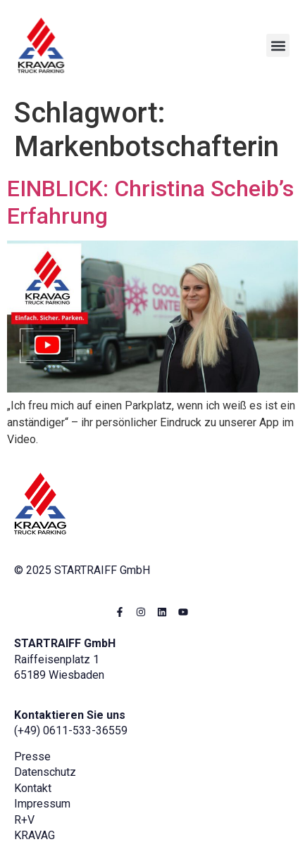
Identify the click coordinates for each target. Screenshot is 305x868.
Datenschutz (45, 772)
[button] (278, 45)
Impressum (42, 804)
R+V (24, 820)
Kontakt (33, 788)
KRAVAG (35, 835)
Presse (32, 757)
